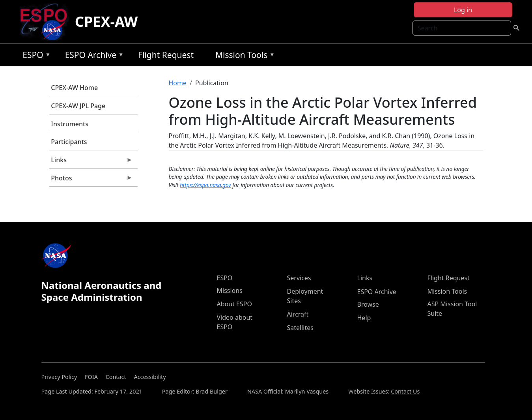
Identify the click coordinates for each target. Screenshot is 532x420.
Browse (368, 304)
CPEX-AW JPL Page (78, 106)
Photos (91, 180)
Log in (463, 10)
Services (299, 278)
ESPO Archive (92, 56)
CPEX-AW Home (74, 88)
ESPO (35, 56)
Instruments (70, 124)
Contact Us (405, 391)
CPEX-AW (106, 22)
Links (91, 162)
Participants (69, 142)
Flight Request (166, 55)
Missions (230, 291)
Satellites (300, 328)
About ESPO (234, 304)
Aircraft (298, 314)
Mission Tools (243, 56)
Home (178, 83)
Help (364, 318)
